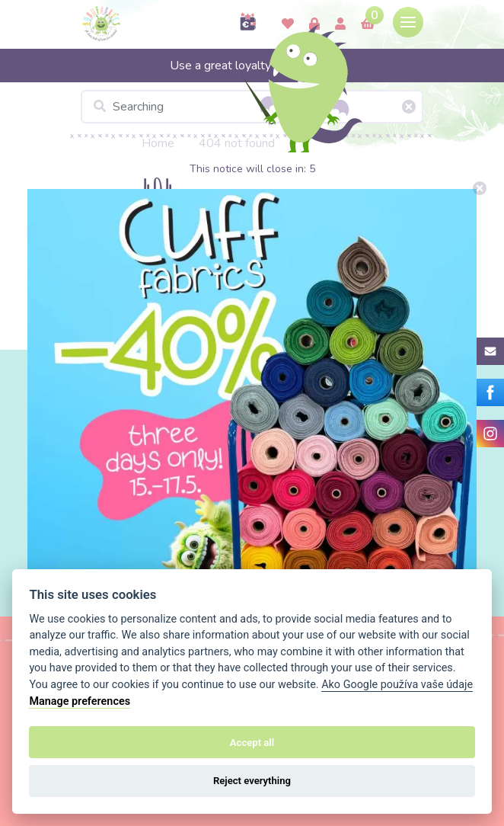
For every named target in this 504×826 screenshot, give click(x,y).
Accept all (252, 743)
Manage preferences (80, 701)
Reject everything (252, 781)
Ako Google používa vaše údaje (397, 685)
